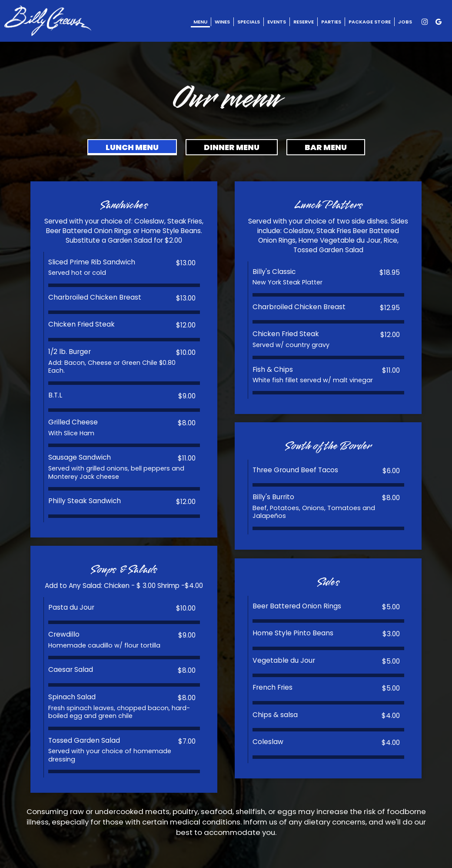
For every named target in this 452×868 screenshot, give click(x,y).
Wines (222, 22)
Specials (249, 22)
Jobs (405, 22)
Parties (331, 22)
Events (277, 22)
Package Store (370, 22)
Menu (200, 22)
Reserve (304, 22)
